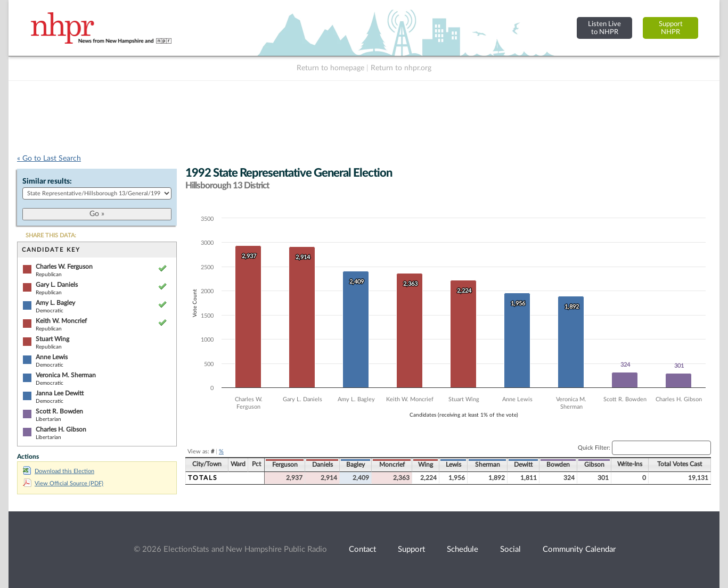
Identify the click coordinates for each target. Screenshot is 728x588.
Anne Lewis (52, 357)
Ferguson (285, 465)
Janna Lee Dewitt (60, 393)
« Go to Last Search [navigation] (49, 159)
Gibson (594, 465)
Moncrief (392, 465)
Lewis (453, 465)
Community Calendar (579, 549)
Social (510, 549)
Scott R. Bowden (59, 411)
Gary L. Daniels (57, 285)
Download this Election (59, 471)
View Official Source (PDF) (63, 483)
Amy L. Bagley (55, 303)
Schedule (463, 549)
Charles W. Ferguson (64, 267)
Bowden (558, 465)
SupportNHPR (671, 28)
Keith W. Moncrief (61, 321)
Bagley (355, 465)
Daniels (322, 465)
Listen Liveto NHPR (604, 28)
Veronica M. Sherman (66, 375)
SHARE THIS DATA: (51, 235)
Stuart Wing (52, 339)
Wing (426, 465)
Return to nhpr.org (401, 68)
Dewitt (523, 465)
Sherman (488, 465)
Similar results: (47, 181)
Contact (362, 549)
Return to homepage (330, 68)
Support (411, 549)
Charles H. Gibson (61, 429)
